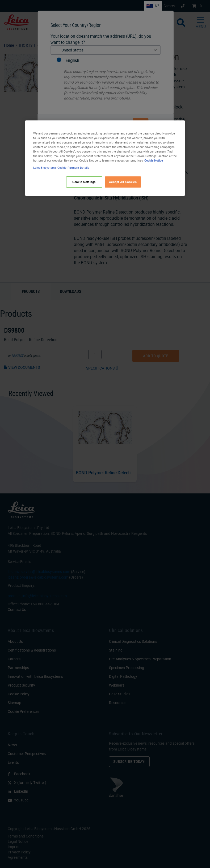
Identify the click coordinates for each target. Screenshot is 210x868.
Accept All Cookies (123, 182)
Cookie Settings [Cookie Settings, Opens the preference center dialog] (84, 182)
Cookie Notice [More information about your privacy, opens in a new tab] (154, 160)
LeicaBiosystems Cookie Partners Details (61, 168)
